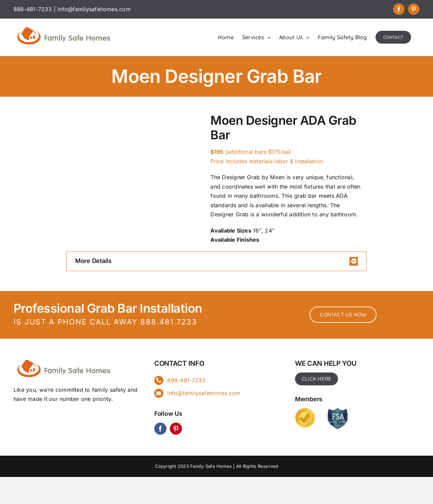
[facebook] (160, 429)
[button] (216, 261)
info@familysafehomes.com (94, 9)
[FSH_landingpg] (64, 359)
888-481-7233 (186, 380)
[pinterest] (176, 429)
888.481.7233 (169, 322)
